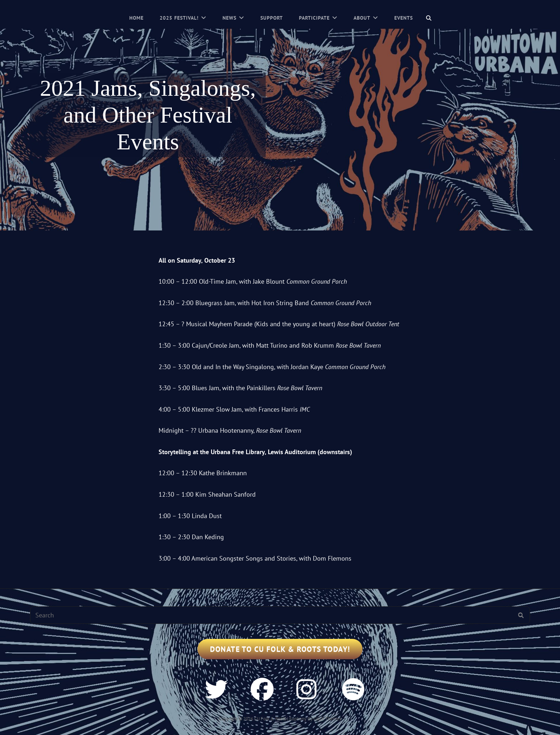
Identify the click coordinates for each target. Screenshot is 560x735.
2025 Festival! (179, 18)
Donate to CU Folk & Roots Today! (280, 649)
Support (272, 18)
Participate (314, 18)
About (362, 18)
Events (404, 18)
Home (136, 18)
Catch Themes (327, 719)
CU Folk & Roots (270, 719)
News (229, 18)
